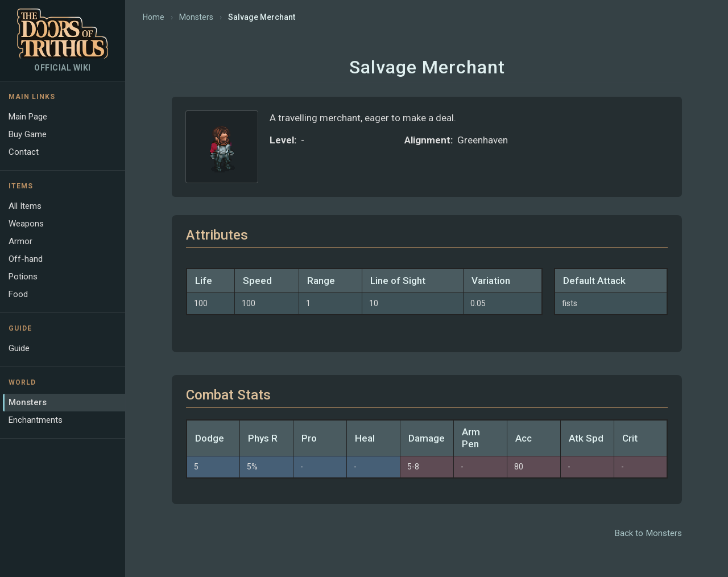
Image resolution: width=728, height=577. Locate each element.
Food (18, 294)
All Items (25, 206)
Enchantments (36, 420)
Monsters (28, 402)
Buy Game (28, 134)
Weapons (26, 224)
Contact (24, 152)
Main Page (28, 117)
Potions (23, 277)
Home (154, 17)
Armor (20, 241)
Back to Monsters (648, 533)
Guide (19, 348)
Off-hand (26, 259)
